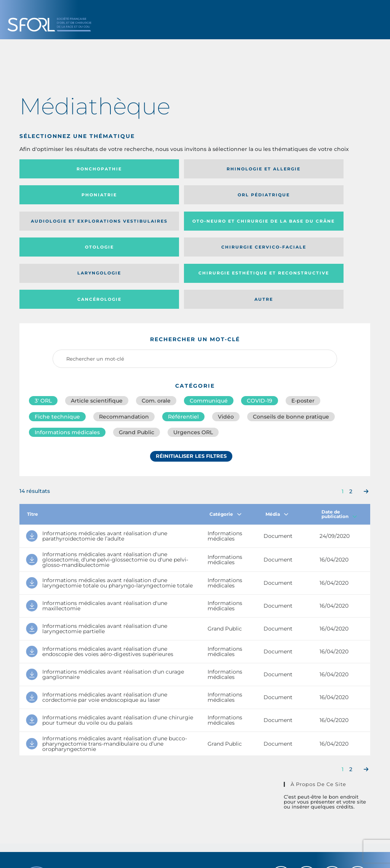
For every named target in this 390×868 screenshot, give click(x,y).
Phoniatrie (235, 169)
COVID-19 (260, 328)
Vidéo (226, 345)
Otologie (235, 197)
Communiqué (209, 328)
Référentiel (183, 345)
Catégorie (225, 443)
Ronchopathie (60, 169)
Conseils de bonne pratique (291, 345)
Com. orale (156, 328)
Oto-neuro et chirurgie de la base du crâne (146, 197)
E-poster (303, 328)
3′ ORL (43, 328)
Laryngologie (60, 226)
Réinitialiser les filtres (191, 386)
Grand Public (137, 361)
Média (277, 443)
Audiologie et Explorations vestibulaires (47, 197)
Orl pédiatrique (323, 169)
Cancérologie (235, 226)
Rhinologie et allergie (135, 169)
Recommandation (124, 345)
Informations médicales (67, 361)
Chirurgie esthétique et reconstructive (147, 226)
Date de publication (339, 443)
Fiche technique (57, 345)
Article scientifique (97, 328)
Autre (323, 226)
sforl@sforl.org (168, 813)
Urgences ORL (193, 361)
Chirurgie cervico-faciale (319, 198)
